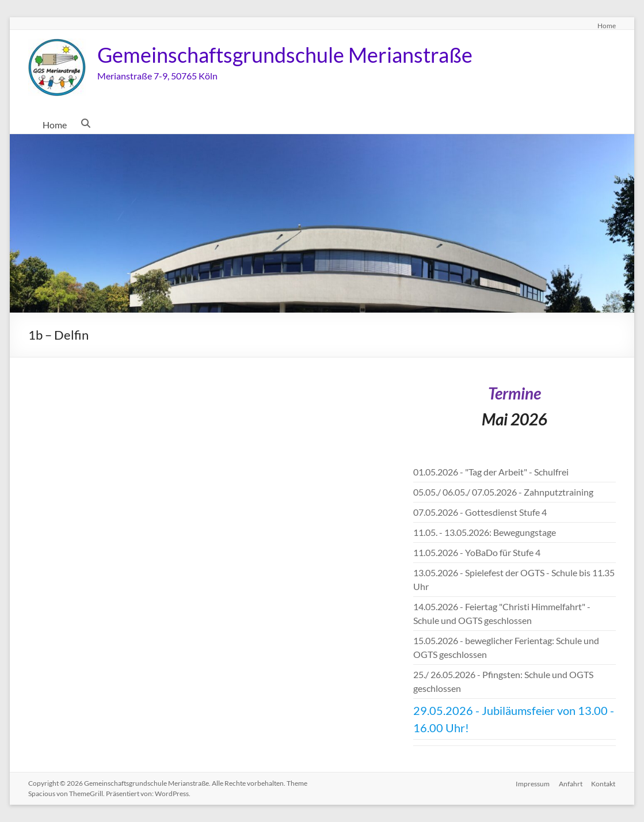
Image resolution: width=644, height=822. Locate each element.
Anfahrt (571, 783)
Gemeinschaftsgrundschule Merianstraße (285, 55)
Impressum (533, 783)
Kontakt (604, 783)
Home (607, 25)
